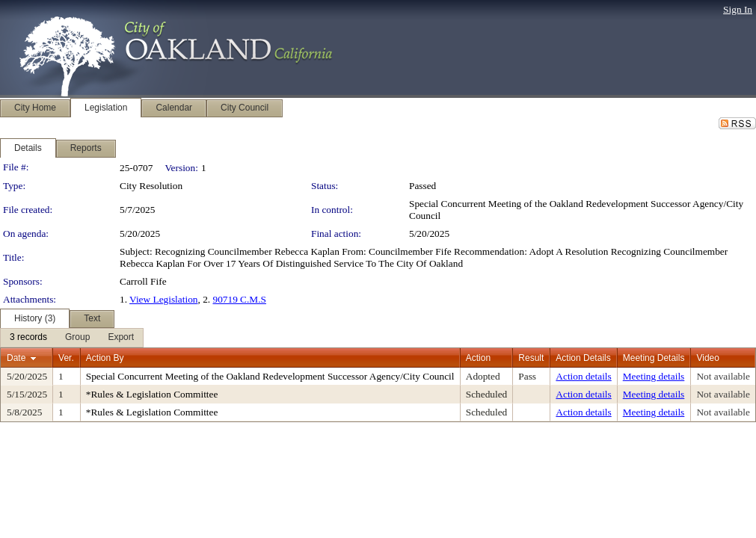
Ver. (66, 358)
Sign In (738, 9)
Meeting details (654, 376)
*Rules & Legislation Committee (152, 394)
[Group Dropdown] (77, 338)
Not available (723, 376)
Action (478, 358)
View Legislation (163, 299)
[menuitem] (28, 338)
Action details (583, 376)
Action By (105, 358)
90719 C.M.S (239, 299)
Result (531, 358)
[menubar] (72, 338)
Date (16, 358)
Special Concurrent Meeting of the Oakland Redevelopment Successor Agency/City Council (270, 376)
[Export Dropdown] (121, 338)
